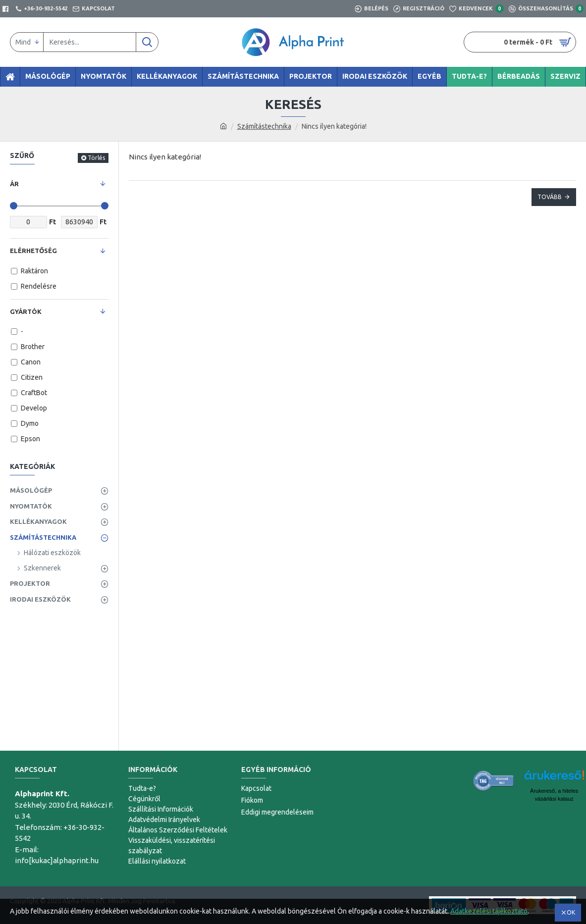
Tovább (550, 197)
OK (571, 912)
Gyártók (26, 311)
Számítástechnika (264, 126)
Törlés (96, 158)
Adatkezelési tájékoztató (489, 911)
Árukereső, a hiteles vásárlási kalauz (554, 795)
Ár (14, 184)
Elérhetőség (33, 251)
